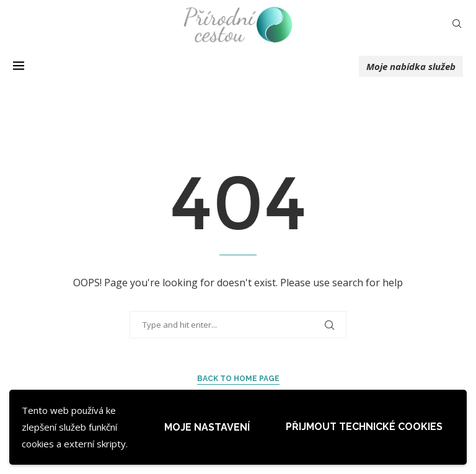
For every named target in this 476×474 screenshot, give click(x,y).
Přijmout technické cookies (364, 427)
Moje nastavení (207, 427)
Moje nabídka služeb (411, 66)
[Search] (457, 25)
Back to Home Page (238, 379)
